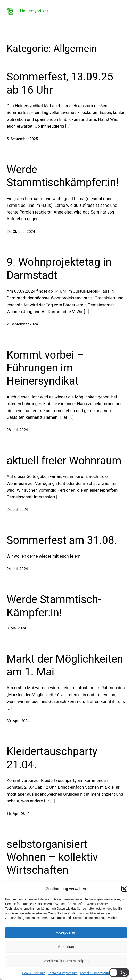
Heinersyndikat (34, 11)
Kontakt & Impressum (63, 973)
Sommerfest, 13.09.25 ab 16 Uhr (60, 83)
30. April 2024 (18, 721)
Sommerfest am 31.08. (62, 540)
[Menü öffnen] (122, 11)
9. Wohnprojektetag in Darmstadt (59, 268)
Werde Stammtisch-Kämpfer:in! (54, 606)
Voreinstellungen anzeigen (66, 961)
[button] (124, 889)
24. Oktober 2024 (21, 232)
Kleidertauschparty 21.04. (52, 758)
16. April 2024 (18, 814)
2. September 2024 (22, 324)
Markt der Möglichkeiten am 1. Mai (65, 665)
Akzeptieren (66, 932)
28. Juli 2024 (17, 430)
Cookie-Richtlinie (34, 973)
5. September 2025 (22, 139)
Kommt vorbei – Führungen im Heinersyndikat (45, 368)
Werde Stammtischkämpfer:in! (63, 176)
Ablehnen (66, 947)
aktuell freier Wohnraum (64, 461)
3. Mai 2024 (16, 628)
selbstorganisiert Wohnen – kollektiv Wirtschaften (52, 857)
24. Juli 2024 (17, 510)
